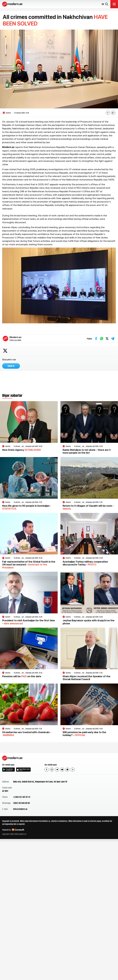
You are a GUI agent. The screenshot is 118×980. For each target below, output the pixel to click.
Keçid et (11, 366)
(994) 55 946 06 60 (21, 803)
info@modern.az (20, 809)
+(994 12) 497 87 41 (22, 797)
